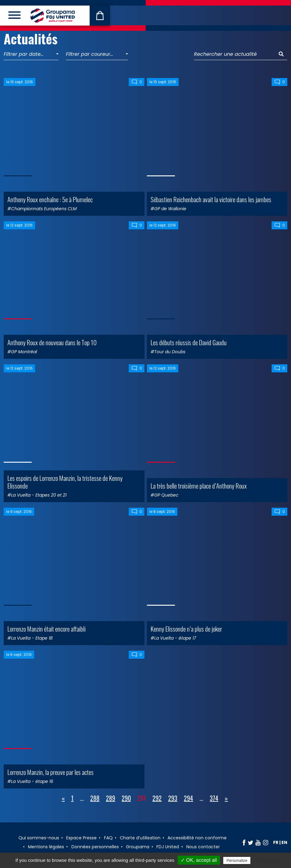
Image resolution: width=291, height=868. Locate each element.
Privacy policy (267, 860)
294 (188, 798)
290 (126, 798)
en (284, 842)
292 (157, 798)
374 (214, 798)
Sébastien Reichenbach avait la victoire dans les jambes (211, 199)
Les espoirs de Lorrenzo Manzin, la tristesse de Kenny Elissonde (65, 482)
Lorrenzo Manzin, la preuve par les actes (51, 772)
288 (95, 798)
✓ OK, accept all (199, 860)
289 (111, 798)
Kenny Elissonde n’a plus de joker (186, 629)
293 (173, 798)
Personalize (237, 860)
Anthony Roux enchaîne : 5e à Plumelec (50, 199)
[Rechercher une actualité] (235, 54)
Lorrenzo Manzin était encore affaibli (46, 629)
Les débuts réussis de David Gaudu (189, 342)
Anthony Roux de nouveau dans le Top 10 (52, 342)
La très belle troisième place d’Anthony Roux (199, 486)
